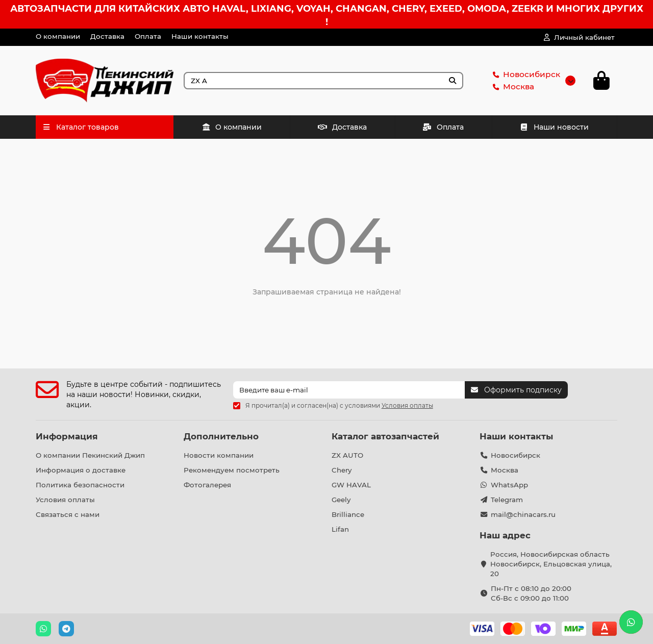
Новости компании (219, 455)
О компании (58, 36)
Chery (342, 470)
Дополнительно (221, 436)
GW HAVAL (351, 485)
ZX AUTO (347, 455)
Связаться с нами (68, 514)
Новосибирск (524, 75)
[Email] (349, 390)
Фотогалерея (207, 485)
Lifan (340, 529)
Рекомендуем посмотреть (232, 470)
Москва (511, 87)
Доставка (107, 36)
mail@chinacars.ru (523, 514)
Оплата (148, 36)
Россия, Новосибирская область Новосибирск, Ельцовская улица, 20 (551, 564)
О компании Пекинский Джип (90, 455)
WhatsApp (509, 485)
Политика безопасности (80, 485)
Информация (67, 436)
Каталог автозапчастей (385, 436)
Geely (341, 500)
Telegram (507, 500)
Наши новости (555, 127)
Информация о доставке (81, 470)
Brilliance (348, 514)
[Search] (323, 81)
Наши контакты (200, 36)
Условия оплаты (65, 500)
